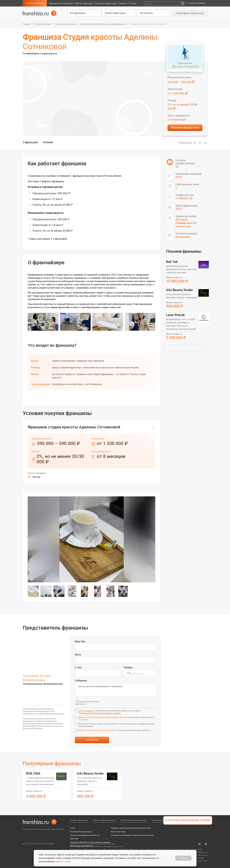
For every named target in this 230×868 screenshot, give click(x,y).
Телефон (128, 667)
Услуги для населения (66, 24)
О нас (73, 828)
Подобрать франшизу (190, 13)
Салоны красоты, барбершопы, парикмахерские (103, 24)
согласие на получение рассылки (99, 730)
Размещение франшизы (81, 832)
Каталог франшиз (35, 3)
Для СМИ (74, 839)
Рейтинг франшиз (84, 3)
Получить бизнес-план (185, 128)
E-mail (78, 667)
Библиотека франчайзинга (134, 820)
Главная (27, 24)
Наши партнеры (118, 832)
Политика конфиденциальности (85, 835)
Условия (48, 142)
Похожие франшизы (184, 251)
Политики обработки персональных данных (100, 713)
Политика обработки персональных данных (90, 842)
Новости (123, 3)
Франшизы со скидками (61, 3)
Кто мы (133, 3)
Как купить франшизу (106, 3)
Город (78, 654)
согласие (88, 711)
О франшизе (30, 142)
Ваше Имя (80, 641)
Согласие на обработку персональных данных (132, 835)
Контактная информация (81, 846)
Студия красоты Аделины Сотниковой (148, 24)
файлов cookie (63, 861)
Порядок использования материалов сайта (131, 828)
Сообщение (81, 680)
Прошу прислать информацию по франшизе (116, 690)
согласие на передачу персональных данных (105, 717)
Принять (183, 858)
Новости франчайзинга (104, 820)
